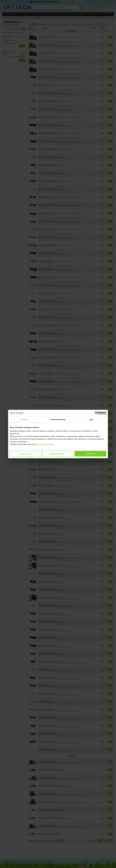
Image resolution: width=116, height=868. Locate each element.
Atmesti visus (26, 454)
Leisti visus (90, 454)
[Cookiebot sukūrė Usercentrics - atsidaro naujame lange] (97, 413)
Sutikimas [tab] (25, 419)
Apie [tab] (91, 419)
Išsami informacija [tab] (58, 419)
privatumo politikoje (45, 444)
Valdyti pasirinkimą (58, 454)
